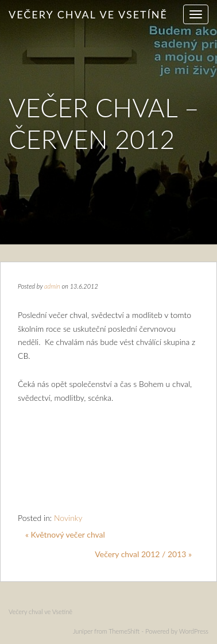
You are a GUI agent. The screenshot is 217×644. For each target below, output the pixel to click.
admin (52, 286)
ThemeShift (124, 631)
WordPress (194, 631)
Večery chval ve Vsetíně (88, 14)
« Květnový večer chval (65, 534)
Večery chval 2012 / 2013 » (143, 554)
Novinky (68, 518)
